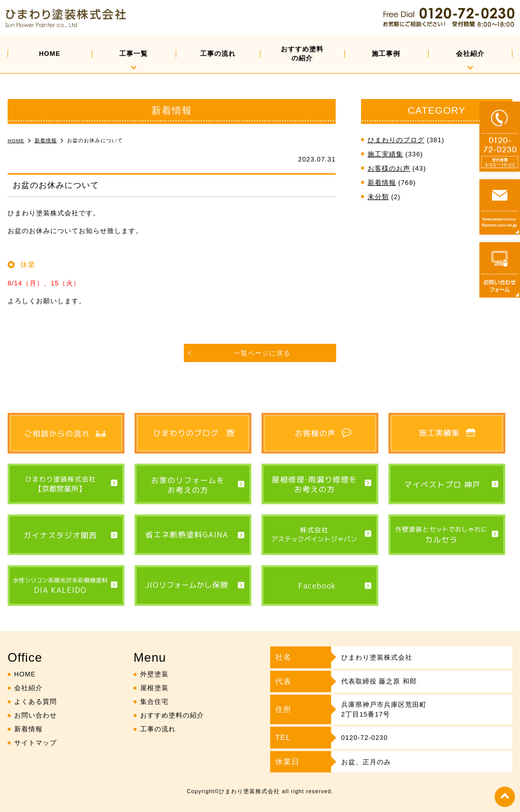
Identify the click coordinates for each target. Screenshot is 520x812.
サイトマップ (36, 743)
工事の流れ (218, 54)
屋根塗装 (154, 688)
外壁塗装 (154, 674)
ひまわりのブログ (396, 140)
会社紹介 (470, 54)
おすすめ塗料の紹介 (302, 54)
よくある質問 (36, 702)
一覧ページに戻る (262, 353)
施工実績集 (385, 154)
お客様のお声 (389, 168)
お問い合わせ (36, 715)
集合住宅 (154, 702)
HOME (50, 54)
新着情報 (382, 183)
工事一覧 (134, 54)
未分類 (378, 197)
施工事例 (386, 54)
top (505, 797)
